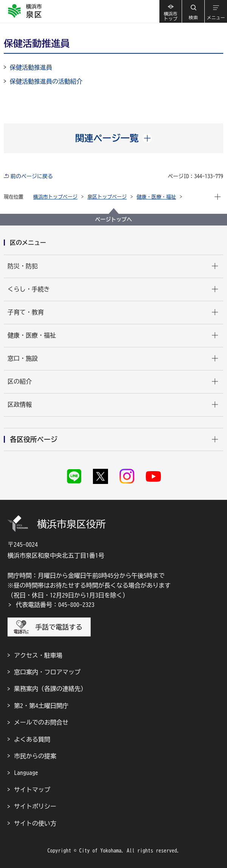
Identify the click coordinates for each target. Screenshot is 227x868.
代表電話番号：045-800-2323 (55, 605)
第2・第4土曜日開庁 (41, 706)
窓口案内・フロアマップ (47, 672)
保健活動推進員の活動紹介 (46, 81)
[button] (193, 11)
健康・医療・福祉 (156, 197)
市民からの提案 (35, 756)
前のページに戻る (32, 176)
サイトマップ (32, 790)
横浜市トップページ (55, 197)
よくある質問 (32, 739)
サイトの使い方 (35, 823)
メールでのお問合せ (41, 722)
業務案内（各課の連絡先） (50, 689)
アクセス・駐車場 (38, 655)
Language (26, 773)
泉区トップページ (107, 197)
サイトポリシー (35, 806)
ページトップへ (114, 219)
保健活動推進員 (31, 67)
